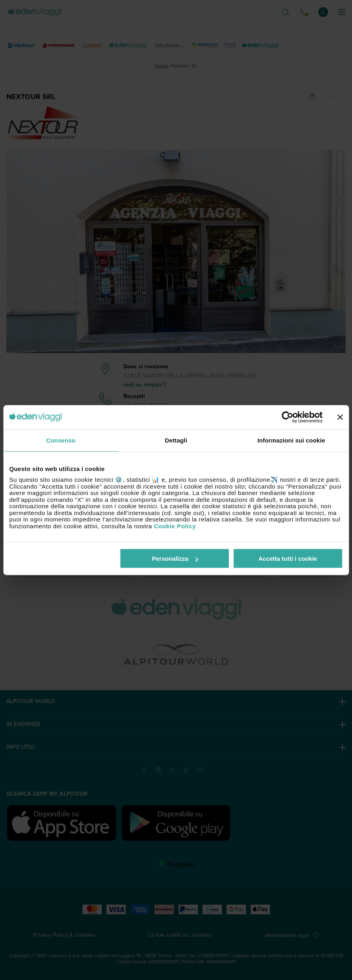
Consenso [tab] (61, 440)
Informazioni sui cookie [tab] (291, 440)
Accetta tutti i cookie (288, 559)
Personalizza (175, 559)
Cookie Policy (175, 526)
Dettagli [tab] (176, 440)
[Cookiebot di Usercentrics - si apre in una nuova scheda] (287, 417)
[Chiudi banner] (340, 417)
